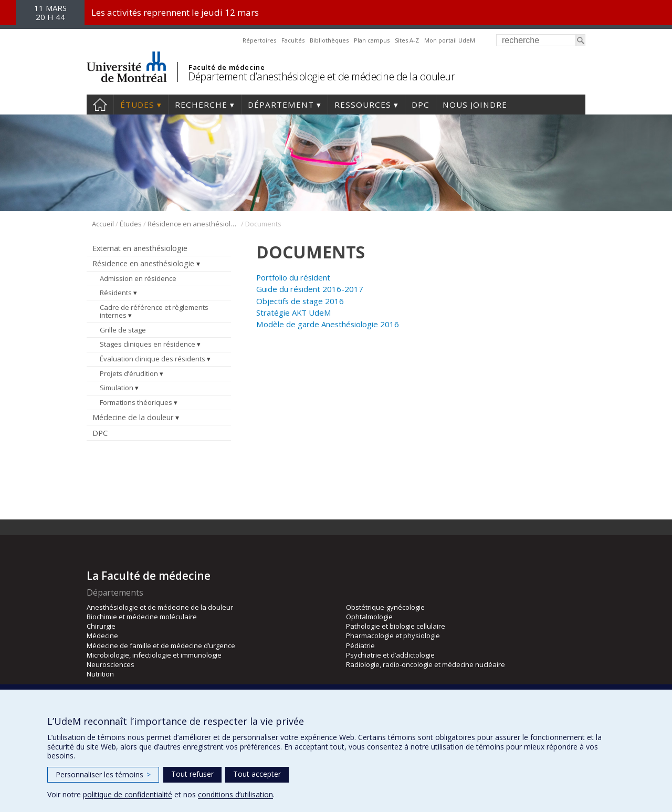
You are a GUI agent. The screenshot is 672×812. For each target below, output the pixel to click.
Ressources (363, 105)
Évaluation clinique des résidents (153, 359)
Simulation (117, 388)
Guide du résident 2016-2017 (310, 289)
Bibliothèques (329, 40)
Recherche (201, 105)
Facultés (293, 40)
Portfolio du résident (293, 277)
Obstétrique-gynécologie (385, 607)
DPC (421, 105)
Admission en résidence (138, 278)
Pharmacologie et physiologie (393, 636)
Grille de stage (123, 330)
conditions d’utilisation (235, 794)
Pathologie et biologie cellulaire (396, 626)
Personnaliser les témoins (103, 774)
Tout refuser (192, 774)
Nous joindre (475, 105)
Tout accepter (257, 774)
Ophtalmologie (369, 617)
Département (281, 105)
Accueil (100, 105)
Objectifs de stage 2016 (300, 301)
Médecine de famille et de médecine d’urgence (161, 646)
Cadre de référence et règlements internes (154, 311)
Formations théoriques (136, 402)
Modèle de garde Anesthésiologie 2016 (328, 324)
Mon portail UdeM (450, 40)
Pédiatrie (360, 646)
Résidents (116, 293)
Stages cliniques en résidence (148, 344)
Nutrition (100, 674)
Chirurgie (101, 626)
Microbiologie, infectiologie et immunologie (154, 655)
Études (137, 105)
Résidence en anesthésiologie (193, 224)
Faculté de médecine (227, 67)
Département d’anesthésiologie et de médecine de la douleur (321, 76)
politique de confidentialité (128, 794)
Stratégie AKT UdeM (294, 313)
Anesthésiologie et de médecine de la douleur (160, 607)
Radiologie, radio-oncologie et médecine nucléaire (426, 664)
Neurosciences (111, 664)
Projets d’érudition (129, 373)
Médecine (102, 636)
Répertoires (259, 40)
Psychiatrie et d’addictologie (390, 655)
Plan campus (372, 40)
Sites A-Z (407, 40)
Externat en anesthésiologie (140, 248)
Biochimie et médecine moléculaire (142, 617)
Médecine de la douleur (133, 417)
